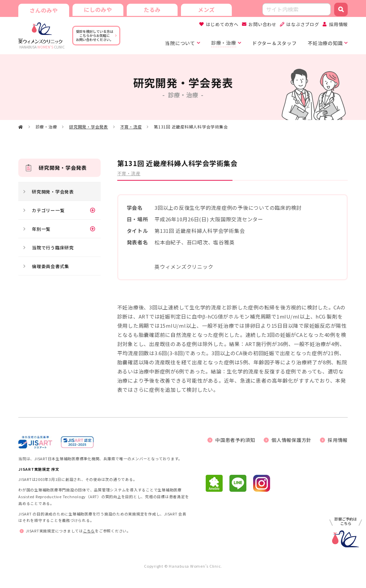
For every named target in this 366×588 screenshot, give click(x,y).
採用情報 (338, 24)
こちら (89, 531)
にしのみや (98, 9)
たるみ (152, 9)
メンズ (206, 9)
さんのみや (44, 10)
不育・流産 (131, 127)
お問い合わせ (262, 24)
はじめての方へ (222, 24)
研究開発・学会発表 (89, 127)
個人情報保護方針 (291, 440)
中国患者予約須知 (235, 440)
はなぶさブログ (303, 24)
